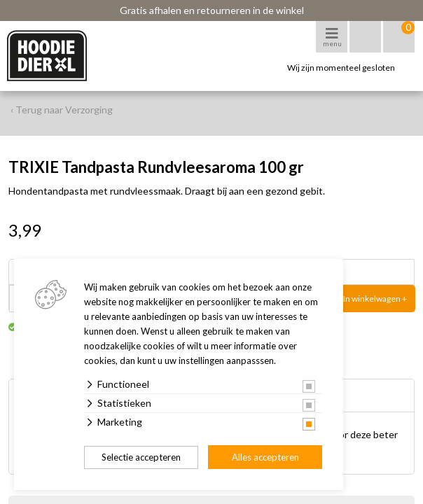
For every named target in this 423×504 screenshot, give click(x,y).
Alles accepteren (265, 457)
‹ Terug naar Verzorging (62, 110)
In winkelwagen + (375, 299)
